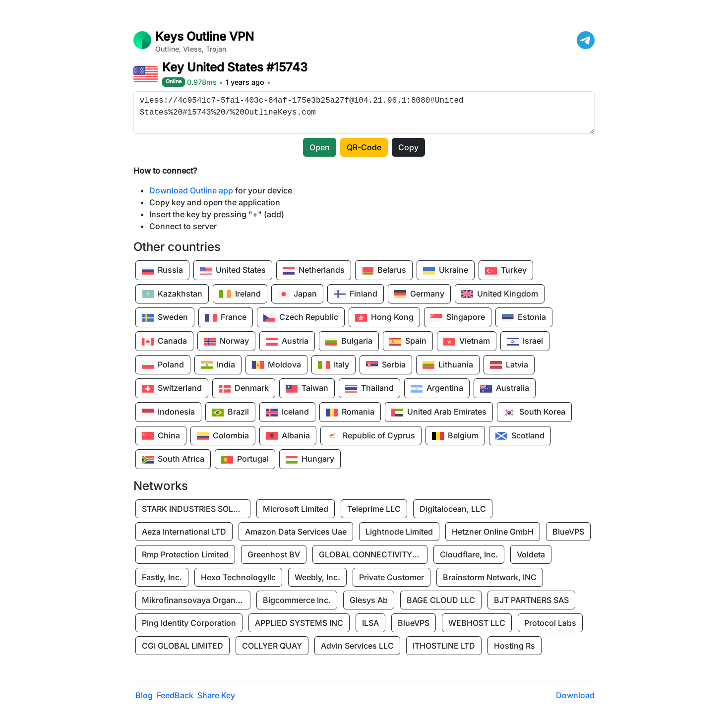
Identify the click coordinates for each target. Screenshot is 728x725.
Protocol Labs (550, 623)
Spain (408, 342)
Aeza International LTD (184, 532)
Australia (505, 389)
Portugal (245, 460)
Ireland (240, 294)
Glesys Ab (369, 600)
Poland (163, 365)
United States (233, 271)
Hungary (310, 460)
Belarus (384, 271)
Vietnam (467, 342)
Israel (525, 342)
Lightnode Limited (399, 532)
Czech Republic (301, 318)
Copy (408, 147)
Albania (288, 436)
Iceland (287, 413)
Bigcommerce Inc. (297, 600)
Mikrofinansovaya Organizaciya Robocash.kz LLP (196, 600)
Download (575, 695)
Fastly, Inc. (162, 577)
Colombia (223, 436)
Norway (226, 342)
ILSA (370, 623)
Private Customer (392, 577)
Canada (164, 342)
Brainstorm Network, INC (490, 577)
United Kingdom (500, 294)
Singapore (458, 318)
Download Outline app (191, 190)
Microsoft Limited (296, 509)
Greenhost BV (274, 554)
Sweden (165, 318)
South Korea (534, 413)
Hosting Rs (515, 646)
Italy (334, 365)
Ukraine (446, 271)
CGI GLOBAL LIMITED (182, 646)
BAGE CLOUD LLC (441, 600)
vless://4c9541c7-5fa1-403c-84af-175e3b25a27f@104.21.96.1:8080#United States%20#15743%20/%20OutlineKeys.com (364, 113)
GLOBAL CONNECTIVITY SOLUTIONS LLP (373, 554)
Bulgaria (349, 342)
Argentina (437, 389)
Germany (419, 294)
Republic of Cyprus (371, 436)
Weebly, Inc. (317, 577)
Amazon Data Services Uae (296, 532)
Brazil (230, 413)
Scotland (520, 436)
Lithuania (448, 365)
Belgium (455, 436)
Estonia (524, 318)
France (226, 318)
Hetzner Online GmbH (493, 532)
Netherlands (314, 271)
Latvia (509, 365)
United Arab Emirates (439, 413)
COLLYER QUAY (272, 646)
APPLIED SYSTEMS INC (299, 623)
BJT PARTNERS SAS (531, 600)
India (218, 365)
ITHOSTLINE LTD (444, 646)
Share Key (216, 695)
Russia (162, 271)
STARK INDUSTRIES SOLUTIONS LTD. (196, 509)
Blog (144, 695)
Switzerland (172, 389)
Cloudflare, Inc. (469, 554)
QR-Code (364, 147)
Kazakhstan (172, 294)
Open (320, 147)
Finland (356, 294)
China (161, 436)
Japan (297, 294)
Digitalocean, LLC (453, 509)
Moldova (276, 365)
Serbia (386, 365)
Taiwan (307, 389)
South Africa (173, 460)
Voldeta (531, 554)
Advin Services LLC (357, 646)
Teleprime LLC (374, 509)
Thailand (369, 389)
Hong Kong (384, 318)
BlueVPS (568, 532)
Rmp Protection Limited (185, 554)
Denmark (244, 389)
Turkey (506, 271)
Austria (287, 342)
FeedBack (175, 695)
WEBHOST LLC (477, 623)
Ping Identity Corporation (189, 623)
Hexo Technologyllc (238, 577)
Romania (350, 413)
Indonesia (168, 413)
